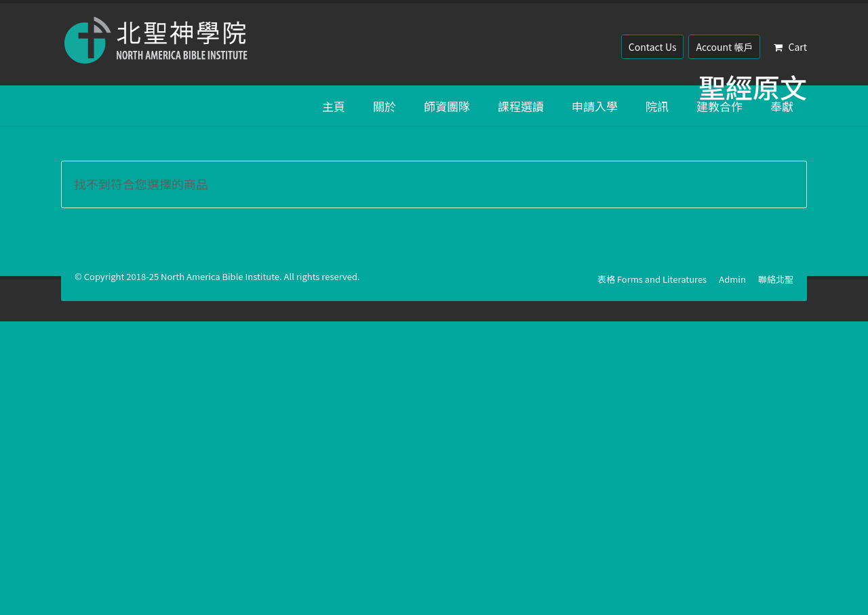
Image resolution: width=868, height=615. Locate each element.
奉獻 (782, 106)
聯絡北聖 (776, 279)
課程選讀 (521, 106)
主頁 (334, 106)
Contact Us (653, 47)
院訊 (657, 106)
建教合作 (719, 106)
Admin (732, 279)
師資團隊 (447, 106)
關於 (384, 106)
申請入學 (595, 106)
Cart (790, 47)
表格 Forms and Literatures (652, 279)
